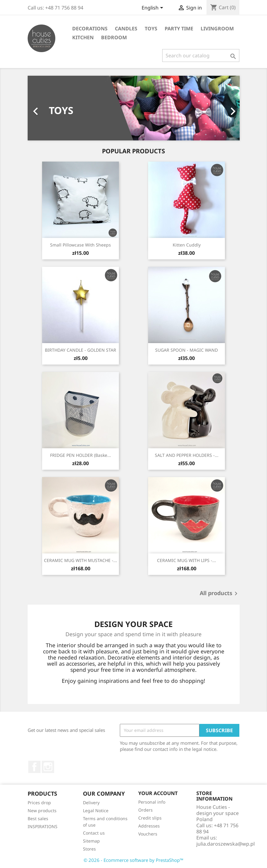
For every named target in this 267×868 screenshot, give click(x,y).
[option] (134, 108)
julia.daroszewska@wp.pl (226, 844)
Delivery (91, 803)
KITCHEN (83, 37)
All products (220, 594)
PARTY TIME (179, 29)
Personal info (152, 802)
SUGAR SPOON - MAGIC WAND (187, 350)
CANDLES (126, 29)
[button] (44, 108)
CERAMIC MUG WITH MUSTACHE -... (80, 560)
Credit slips (150, 818)
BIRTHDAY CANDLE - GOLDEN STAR (80, 350)
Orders (145, 810)
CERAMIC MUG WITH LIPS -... (187, 560)
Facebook (34, 767)
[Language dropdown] (153, 8)
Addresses (149, 826)
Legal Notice (96, 811)
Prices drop (39, 803)
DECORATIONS (90, 29)
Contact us (94, 833)
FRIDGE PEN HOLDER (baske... (80, 455)
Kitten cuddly (187, 245)
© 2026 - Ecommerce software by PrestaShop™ (133, 860)
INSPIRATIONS (43, 826)
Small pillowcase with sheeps (80, 245)
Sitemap (91, 841)
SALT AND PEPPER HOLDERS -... (187, 455)
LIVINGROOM (217, 29)
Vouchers (148, 834)
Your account (158, 793)
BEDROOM (114, 37)
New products (42, 811)
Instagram (48, 767)
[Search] (201, 55)
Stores (89, 849)
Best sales (38, 818)
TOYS (151, 29)
